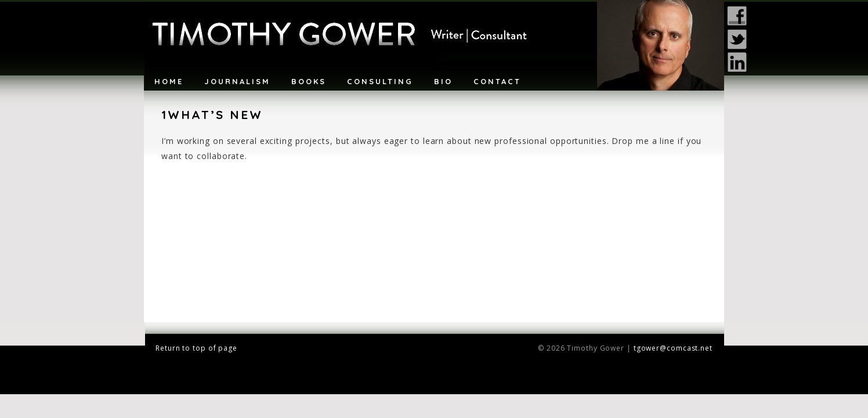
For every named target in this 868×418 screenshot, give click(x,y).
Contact (497, 81)
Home (169, 81)
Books (309, 81)
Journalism (237, 81)
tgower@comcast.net (673, 348)
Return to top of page (196, 348)
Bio (443, 81)
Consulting (380, 81)
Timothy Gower (434, 45)
